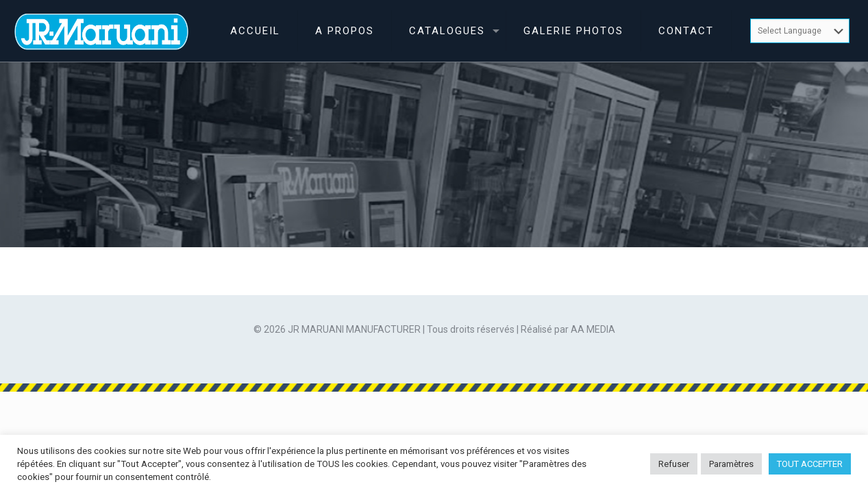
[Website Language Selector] (800, 31)
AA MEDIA (593, 329)
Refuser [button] (674, 464)
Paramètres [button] (731, 464)
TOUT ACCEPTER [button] (810, 464)
